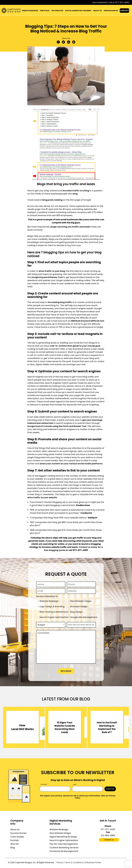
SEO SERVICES (57, 11)
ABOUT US (97, 11)
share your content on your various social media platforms (71, 464)
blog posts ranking (52, 200)
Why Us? (15, 844)
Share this (66, 38)
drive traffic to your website (42, 497)
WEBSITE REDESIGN (30, 11)
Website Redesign (59, 829)
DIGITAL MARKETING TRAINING (78, 11)
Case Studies (17, 837)
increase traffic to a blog (76, 191)
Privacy (60, 862)
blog (75, 194)
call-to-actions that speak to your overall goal (75, 346)
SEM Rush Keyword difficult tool (87, 321)
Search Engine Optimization (64, 840)
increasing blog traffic (60, 302)
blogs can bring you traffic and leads (70, 227)
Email (75, 784)
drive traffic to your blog (52, 271)
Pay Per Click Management (64, 844)
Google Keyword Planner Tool (47, 277)
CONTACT (124, 10)
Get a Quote (66, 671)
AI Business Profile (93, 862)
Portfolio (15, 840)
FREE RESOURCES (111, 11)
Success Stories (18, 833)
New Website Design (60, 833)
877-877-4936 (122, 2)
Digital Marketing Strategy (63, 837)
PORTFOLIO (45, 11)
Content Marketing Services (64, 848)
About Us (15, 829)
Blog (13, 848)
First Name (44, 784)
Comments (66, 647)
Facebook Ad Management (64, 851)
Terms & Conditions (74, 862)
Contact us (109, 840)
